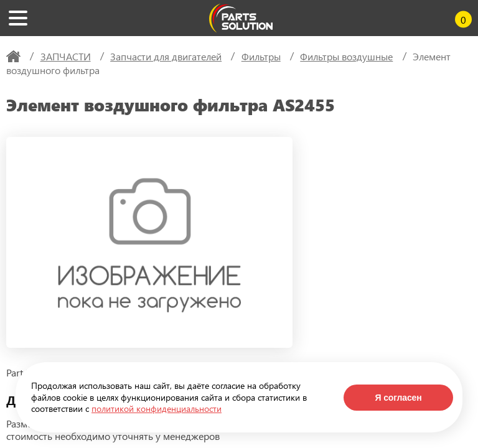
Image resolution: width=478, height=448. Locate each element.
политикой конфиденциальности (157, 408)
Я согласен (398, 398)
